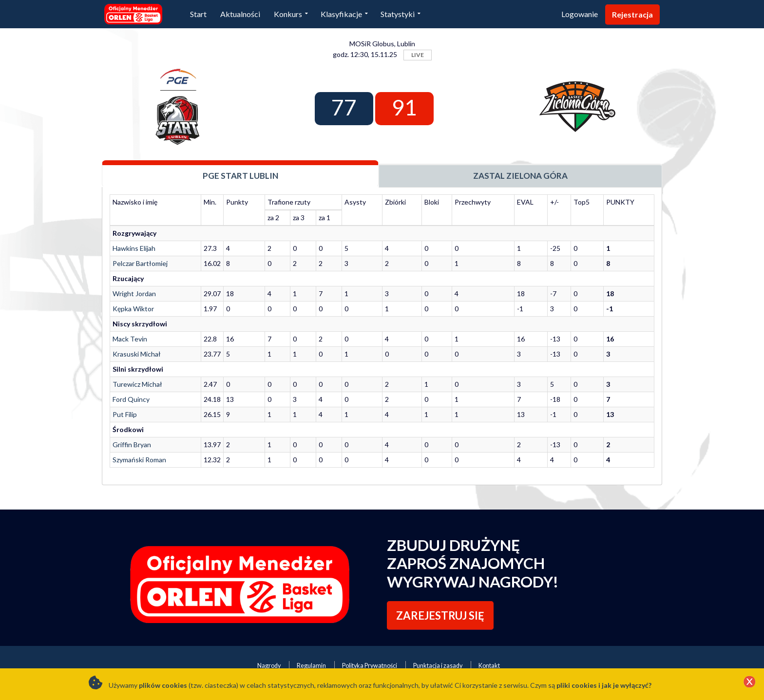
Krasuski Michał (137, 354)
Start (198, 14)
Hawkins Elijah (134, 248)
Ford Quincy (131, 399)
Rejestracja (632, 14)
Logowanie (580, 14)
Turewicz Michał (137, 384)
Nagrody (269, 666)
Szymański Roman (139, 460)
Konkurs (288, 14)
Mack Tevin (130, 339)
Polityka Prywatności (370, 666)
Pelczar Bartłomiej (140, 263)
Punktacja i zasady (438, 666)
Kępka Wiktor (133, 309)
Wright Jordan (134, 293)
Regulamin (311, 666)
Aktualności (240, 14)
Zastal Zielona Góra (520, 176)
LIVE (418, 55)
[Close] (749, 682)
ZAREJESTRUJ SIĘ (440, 615)
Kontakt (489, 666)
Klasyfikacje (341, 14)
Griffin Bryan (132, 445)
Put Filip (125, 414)
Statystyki (398, 14)
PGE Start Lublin (240, 176)
